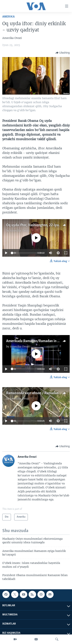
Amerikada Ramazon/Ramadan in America (38, 341)
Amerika (8, 17)
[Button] (63, 53)
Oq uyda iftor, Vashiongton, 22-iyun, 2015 (38, 225)
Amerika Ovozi (20, 231)
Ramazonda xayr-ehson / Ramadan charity (38, 393)
